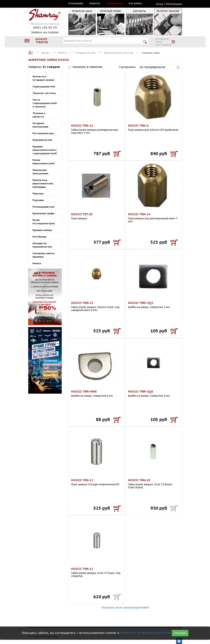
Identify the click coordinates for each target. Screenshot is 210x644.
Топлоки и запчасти (39, 115)
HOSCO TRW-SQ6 (140, 392)
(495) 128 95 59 (45, 27)
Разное (37, 263)
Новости (95, 3)
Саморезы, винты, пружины (44, 255)
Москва (48, 4)
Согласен (180, 633)
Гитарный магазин (85, 53)
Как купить (135, 3)
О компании (76, 3)
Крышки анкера (42, 230)
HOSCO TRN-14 (139, 214)
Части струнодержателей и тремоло (45, 103)
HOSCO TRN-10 (139, 480)
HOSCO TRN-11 (82, 126)
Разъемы (38, 194)
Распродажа (115, 3)
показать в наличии (87, 67)
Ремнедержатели (43, 207)
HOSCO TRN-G (138, 126)
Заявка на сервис (45, 32)
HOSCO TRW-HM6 (84, 392)
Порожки (38, 200)
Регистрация (174, 4)
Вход (160, 4)
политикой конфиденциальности (145, 633)
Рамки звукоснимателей (43, 162)
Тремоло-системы (44, 93)
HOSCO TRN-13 (82, 303)
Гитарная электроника (40, 125)
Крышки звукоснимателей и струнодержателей (45, 150)
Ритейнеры (39, 237)
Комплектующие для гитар (118, 53)
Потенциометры (43, 133)
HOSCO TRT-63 (82, 214)
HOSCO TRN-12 (82, 480)
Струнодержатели (44, 87)
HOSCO (62, 53)
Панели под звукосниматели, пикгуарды (43, 183)
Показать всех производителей (125, 607)
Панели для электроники (40, 172)
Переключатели (42, 140)
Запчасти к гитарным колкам (43, 78)
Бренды (31, 53)
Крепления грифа (43, 213)
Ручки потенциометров (44, 222)
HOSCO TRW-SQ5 (140, 303)
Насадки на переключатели (42, 245)
